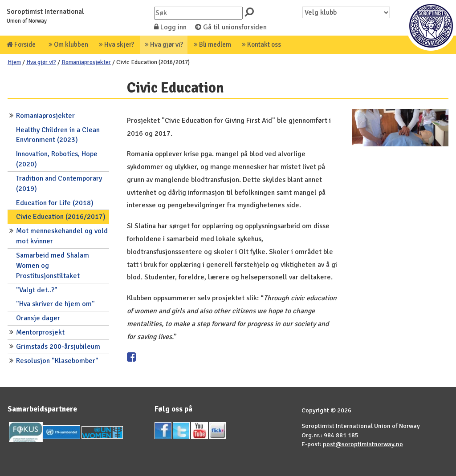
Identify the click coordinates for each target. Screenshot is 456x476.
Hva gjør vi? (164, 44)
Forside (21, 44)
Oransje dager (38, 318)
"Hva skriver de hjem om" (55, 304)
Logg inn (170, 27)
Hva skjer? (116, 44)
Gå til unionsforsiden (231, 27)
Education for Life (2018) (55, 203)
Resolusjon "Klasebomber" (57, 361)
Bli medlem (212, 44)
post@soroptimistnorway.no (363, 444)
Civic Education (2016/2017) (61, 217)
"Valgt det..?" (37, 290)
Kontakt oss (261, 44)
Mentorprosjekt (40, 332)
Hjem (14, 62)
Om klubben (68, 44)
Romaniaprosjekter (86, 62)
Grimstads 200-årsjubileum (58, 347)
